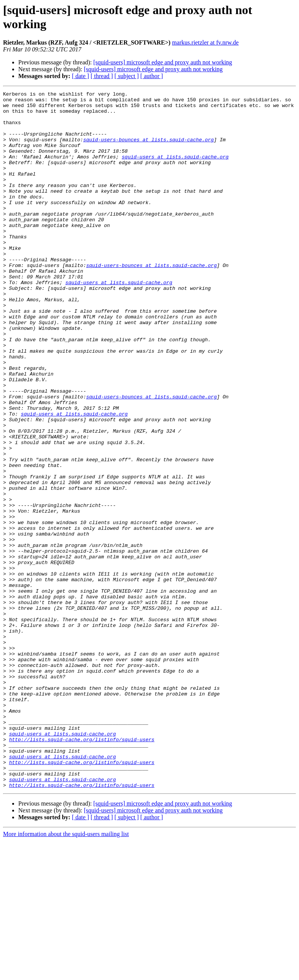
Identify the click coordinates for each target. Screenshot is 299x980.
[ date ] (80, 76)
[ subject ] (127, 76)
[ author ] (152, 76)
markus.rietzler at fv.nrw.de (205, 42)
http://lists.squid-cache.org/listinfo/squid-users (82, 870)
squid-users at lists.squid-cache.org (175, 170)
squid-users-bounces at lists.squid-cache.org (149, 150)
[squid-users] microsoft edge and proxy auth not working (163, 62)
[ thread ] (102, 76)
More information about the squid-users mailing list (66, 973)
